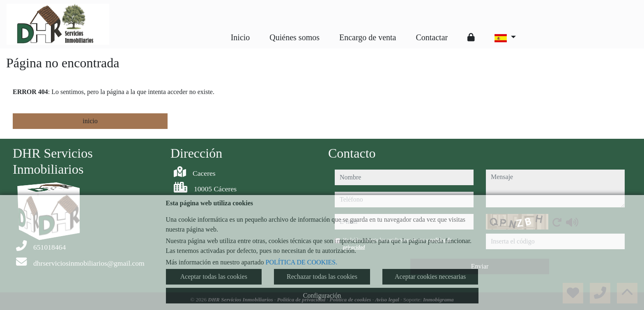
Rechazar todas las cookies (322, 277)
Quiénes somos (294, 37)
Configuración (322, 295)
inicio (90, 121)
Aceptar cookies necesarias (430, 277)
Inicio (240, 37)
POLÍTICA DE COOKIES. (302, 262)
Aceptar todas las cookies (214, 277)
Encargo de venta (368, 37)
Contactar (432, 37)
